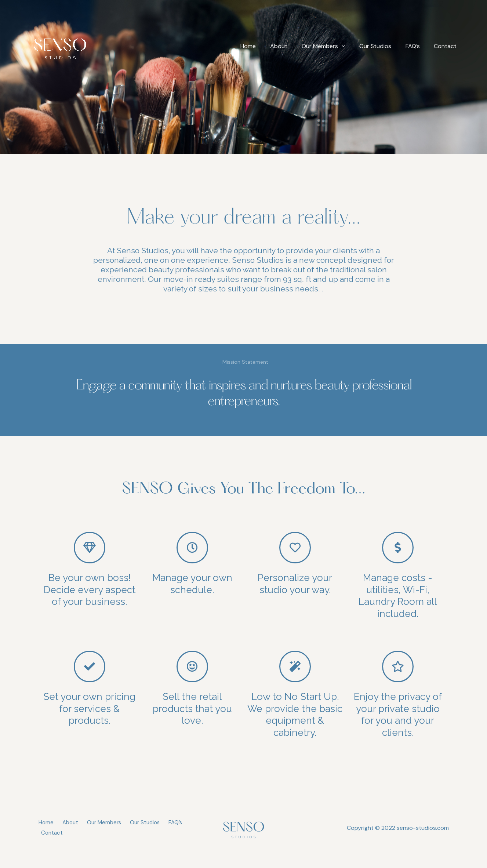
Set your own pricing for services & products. (89, 709)
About (290, 46)
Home (262, 46)
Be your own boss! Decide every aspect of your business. (90, 590)
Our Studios (381, 46)
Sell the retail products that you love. (192, 709)
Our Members (332, 46)
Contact (447, 46)
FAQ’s (416, 46)
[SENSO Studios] (60, 46)
